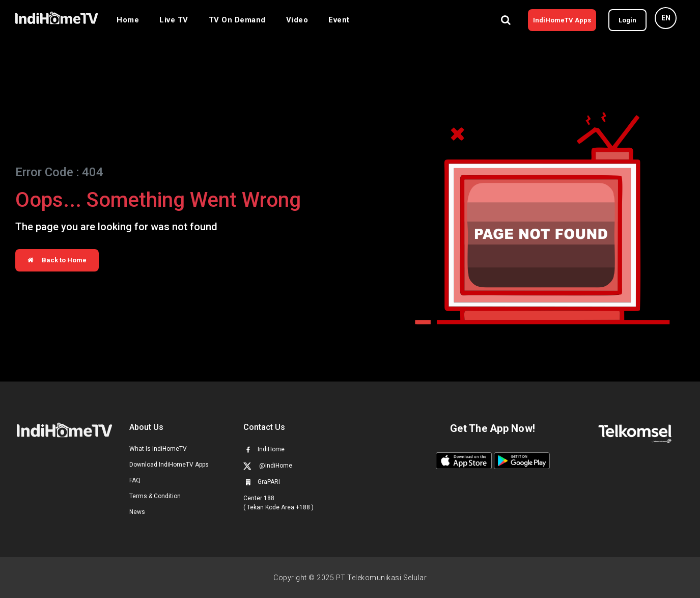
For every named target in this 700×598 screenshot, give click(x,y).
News (137, 512)
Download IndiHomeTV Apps (169, 465)
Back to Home (57, 260)
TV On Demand (237, 20)
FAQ (135, 480)
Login (627, 20)
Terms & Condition (155, 496)
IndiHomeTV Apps (562, 20)
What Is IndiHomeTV (158, 449)
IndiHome (264, 449)
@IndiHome (268, 466)
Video (297, 20)
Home (128, 20)
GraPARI (262, 482)
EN (666, 18)
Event (339, 20)
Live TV (174, 20)
